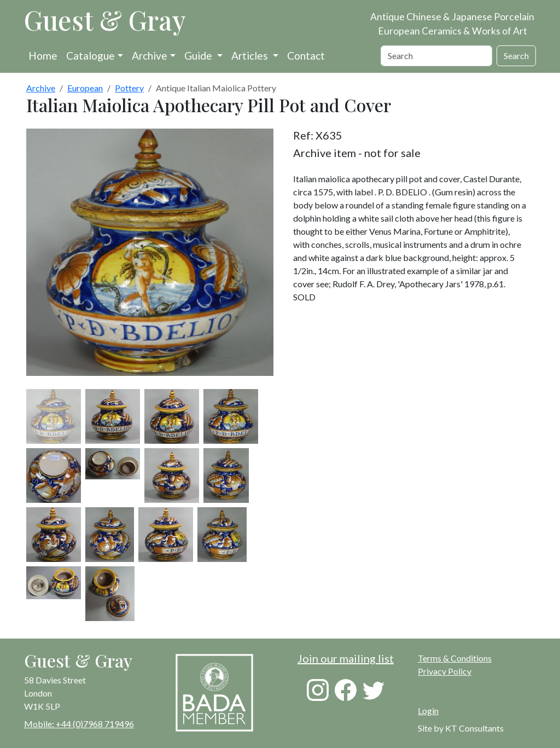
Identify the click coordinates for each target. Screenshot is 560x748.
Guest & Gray (105, 20)
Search (516, 56)
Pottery (129, 88)
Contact (306, 56)
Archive (150, 56)
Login (428, 711)
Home (43, 56)
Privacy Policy (445, 671)
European (85, 88)
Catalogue (91, 56)
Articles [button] (251, 56)
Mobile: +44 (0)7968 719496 (79, 724)
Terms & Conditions (455, 658)
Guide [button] (199, 56)
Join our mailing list (346, 658)
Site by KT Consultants (461, 728)
